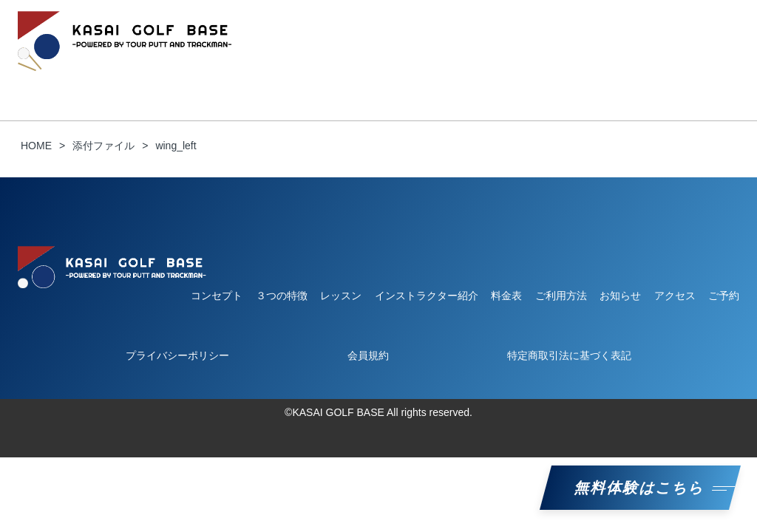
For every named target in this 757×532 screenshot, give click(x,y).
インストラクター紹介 (390, 78)
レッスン (294, 78)
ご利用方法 (224, 78)
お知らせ (541, 78)
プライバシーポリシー (177, 355)
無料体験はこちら (640, 488)
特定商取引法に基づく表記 (569, 355)
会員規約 (368, 355)
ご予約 (601, 78)
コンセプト (73, 78)
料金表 (481, 78)
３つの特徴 (149, 78)
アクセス (675, 296)
